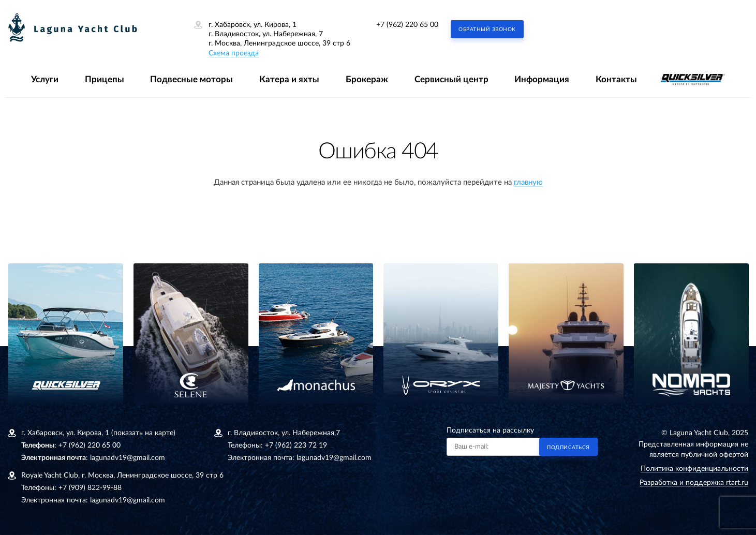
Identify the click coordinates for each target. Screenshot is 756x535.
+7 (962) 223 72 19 (296, 445)
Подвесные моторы (191, 79)
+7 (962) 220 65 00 (407, 25)
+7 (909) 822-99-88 (90, 488)
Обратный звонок (487, 29)
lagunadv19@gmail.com (128, 458)
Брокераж (367, 79)
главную (528, 182)
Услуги (45, 79)
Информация (542, 79)
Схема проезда (234, 53)
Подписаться (568, 448)
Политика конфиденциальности (694, 469)
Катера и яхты (289, 79)
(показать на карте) (143, 433)
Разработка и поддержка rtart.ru (694, 483)
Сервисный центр (451, 79)
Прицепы (105, 79)
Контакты (616, 79)
